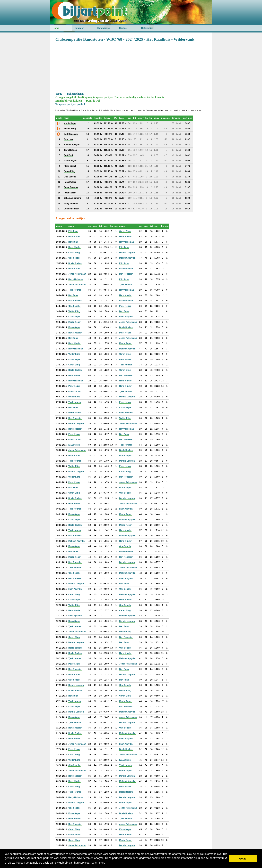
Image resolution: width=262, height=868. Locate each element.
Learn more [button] (98, 863)
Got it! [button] (243, 859)
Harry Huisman (126, 242)
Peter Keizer (74, 237)
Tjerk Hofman (126, 285)
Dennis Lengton (127, 253)
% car (122, 118)
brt (135, 118)
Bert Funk (73, 242)
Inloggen (80, 28)
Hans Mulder (125, 237)
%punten (98, 118)
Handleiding (103, 28)
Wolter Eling (74, 311)
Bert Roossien (126, 274)
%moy (107, 118)
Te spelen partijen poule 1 (70, 104)
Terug (59, 94)
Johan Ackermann (77, 274)
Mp (116, 118)
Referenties (147, 28)
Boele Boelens (75, 263)
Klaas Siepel (74, 317)
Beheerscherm (75, 94)
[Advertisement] (131, 67)
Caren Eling (125, 231)
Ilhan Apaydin (126, 317)
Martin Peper (75, 322)
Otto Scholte (74, 258)
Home (56, 28)
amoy (141, 118)
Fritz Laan (73, 231)
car (130, 118)
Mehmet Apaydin (127, 258)
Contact (123, 28)
